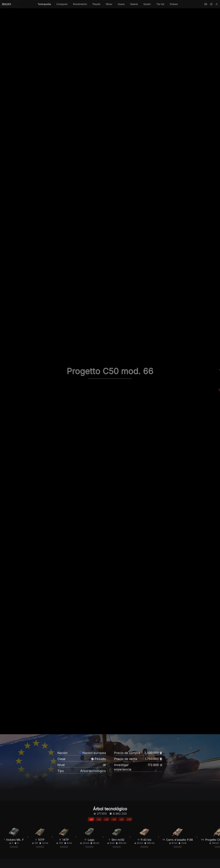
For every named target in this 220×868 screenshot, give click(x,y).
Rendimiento (80, 4)
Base (22, 859)
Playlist (96, 4)
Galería (134, 4)
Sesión (147, 4)
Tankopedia (44, 4)
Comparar (62, 4)
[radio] (67, 841)
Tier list (160, 4)
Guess (121, 4)
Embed (174, 4)
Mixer (109, 4)
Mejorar (32, 859)
